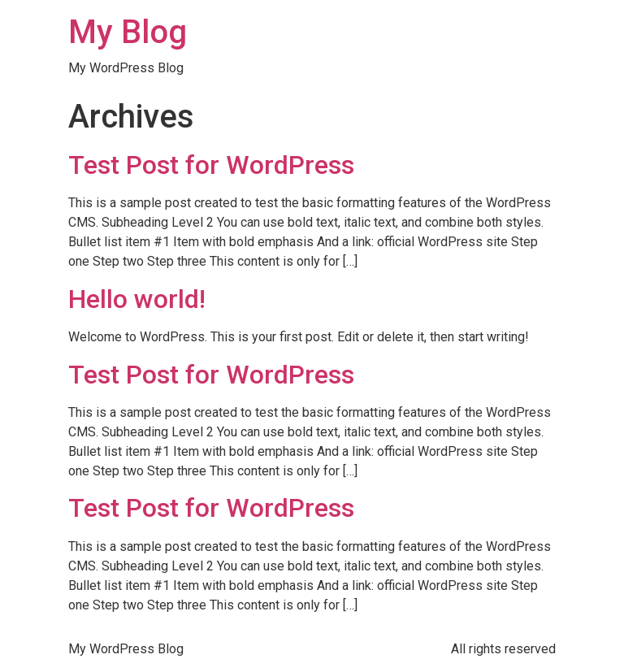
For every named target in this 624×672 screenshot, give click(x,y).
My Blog (128, 32)
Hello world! (137, 299)
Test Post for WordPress (211, 165)
